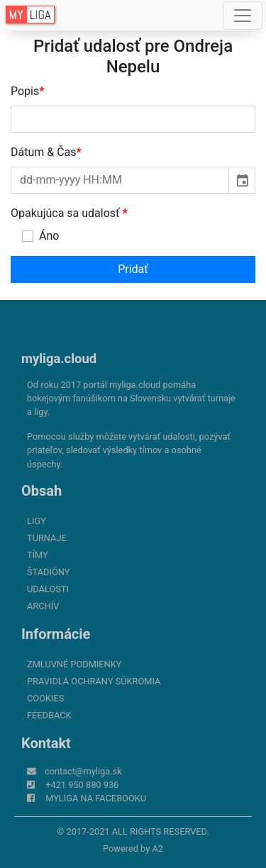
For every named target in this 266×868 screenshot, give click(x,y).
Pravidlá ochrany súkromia (94, 681)
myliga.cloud (59, 358)
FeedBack (49, 715)
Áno (49, 236)
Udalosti (48, 589)
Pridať (133, 269)
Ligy (37, 521)
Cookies (45, 698)
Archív (43, 606)
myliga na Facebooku (96, 798)
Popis (28, 91)
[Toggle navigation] (243, 16)
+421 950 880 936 (82, 785)
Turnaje (47, 538)
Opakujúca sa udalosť (69, 213)
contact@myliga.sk (83, 771)
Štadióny (48, 572)
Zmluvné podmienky (74, 664)
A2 (157, 848)
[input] (120, 180)
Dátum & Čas (46, 152)
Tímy (38, 555)
